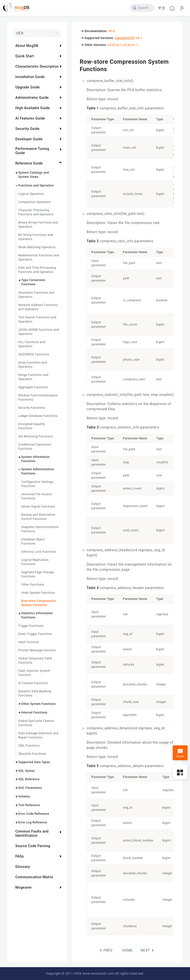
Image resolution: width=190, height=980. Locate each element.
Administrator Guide (32, 98)
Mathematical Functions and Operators (39, 257)
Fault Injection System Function (34, 673)
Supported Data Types (34, 762)
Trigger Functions (31, 626)
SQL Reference (29, 779)
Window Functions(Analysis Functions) (38, 398)
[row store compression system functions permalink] (76, 61)
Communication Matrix (34, 877)
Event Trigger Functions (35, 634)
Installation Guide (30, 77)
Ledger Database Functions (38, 416)
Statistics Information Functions (37, 615)
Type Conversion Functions (33, 282)
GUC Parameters (30, 788)
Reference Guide (29, 163)
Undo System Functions (38, 593)
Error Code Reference (34, 814)
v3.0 (111, 45)
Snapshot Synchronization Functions (40, 529)
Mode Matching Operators (37, 247)
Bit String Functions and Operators (36, 237)
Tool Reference (29, 805)
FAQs (20, 856)
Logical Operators (31, 194)
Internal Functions (34, 713)
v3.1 (139, 38)
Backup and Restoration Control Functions (38, 517)
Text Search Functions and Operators (37, 319)
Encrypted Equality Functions (32, 426)
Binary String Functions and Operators (38, 225)
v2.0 (127, 45)
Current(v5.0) (125, 38)
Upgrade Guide (28, 87)
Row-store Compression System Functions (39, 603)
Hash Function (29, 642)
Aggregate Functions (33, 387)
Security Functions (32, 408)
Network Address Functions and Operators (38, 307)
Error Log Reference (33, 822)
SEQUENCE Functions (34, 354)
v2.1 (119, 45)
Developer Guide (29, 139)
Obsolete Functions (32, 754)
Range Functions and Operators (33, 377)
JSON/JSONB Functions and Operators (39, 332)
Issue (180, 753)
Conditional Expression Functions (35, 447)
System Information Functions (36, 459)
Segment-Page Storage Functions (38, 574)
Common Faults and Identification (32, 833)
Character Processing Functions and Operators (36, 212)
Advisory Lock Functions (39, 552)
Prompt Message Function (37, 650)
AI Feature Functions (33, 683)
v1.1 (135, 45)
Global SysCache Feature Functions (36, 723)
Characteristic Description (37, 66)
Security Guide (27, 129)
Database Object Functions (33, 541)
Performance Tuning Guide (32, 151)
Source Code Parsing (33, 846)
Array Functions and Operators (33, 365)
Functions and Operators (36, 185)
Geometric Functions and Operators (36, 295)
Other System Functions (39, 704)
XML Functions (29, 746)
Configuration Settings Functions (37, 484)
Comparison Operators (35, 202)
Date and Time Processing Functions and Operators (37, 270)
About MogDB (27, 46)
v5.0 (111, 31)
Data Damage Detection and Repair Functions (38, 735)
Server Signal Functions (38, 507)
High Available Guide (33, 108)
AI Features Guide (30, 118)
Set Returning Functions (36, 436)
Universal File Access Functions (37, 496)
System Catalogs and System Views (34, 175)
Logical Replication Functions (35, 562)
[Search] (142, 8)
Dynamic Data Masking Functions (35, 693)
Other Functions (33, 585)
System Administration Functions (38, 471)
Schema (24, 796)
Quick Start (25, 56)
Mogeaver (24, 887)
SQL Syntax (26, 771)
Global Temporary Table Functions (35, 661)
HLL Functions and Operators (32, 344)
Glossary (23, 867)
